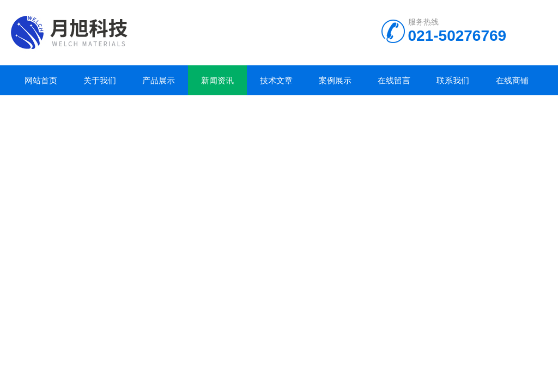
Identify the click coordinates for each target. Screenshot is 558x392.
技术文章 (276, 80)
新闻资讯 (217, 80)
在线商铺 (512, 80)
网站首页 (41, 80)
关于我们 (100, 80)
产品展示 (159, 80)
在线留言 (394, 80)
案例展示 (335, 80)
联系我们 (453, 80)
